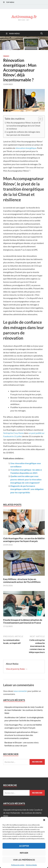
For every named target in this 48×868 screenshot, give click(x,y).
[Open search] (42, 34)
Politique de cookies (18, 865)
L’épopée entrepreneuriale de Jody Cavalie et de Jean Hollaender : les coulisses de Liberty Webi (24, 710)
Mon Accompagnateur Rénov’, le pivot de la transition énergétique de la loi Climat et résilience (23, 126)
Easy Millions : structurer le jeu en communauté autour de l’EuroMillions (22, 581)
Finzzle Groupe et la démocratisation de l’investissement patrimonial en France (23, 621)
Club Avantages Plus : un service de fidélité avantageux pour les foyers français (24, 540)
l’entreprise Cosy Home (13, 433)
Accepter (24, 846)
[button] (44, 820)
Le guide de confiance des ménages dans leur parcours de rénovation (23, 133)
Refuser (24, 853)
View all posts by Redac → (17, 669)
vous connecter (20, 691)
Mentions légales (31, 865)
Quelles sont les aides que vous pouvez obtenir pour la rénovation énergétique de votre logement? (26, 479)
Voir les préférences (24, 860)
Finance (6, 56)
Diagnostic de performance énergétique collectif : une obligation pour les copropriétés (27, 489)
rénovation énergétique (26, 148)
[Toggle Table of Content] (39, 119)
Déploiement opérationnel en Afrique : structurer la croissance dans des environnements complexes (21, 735)
